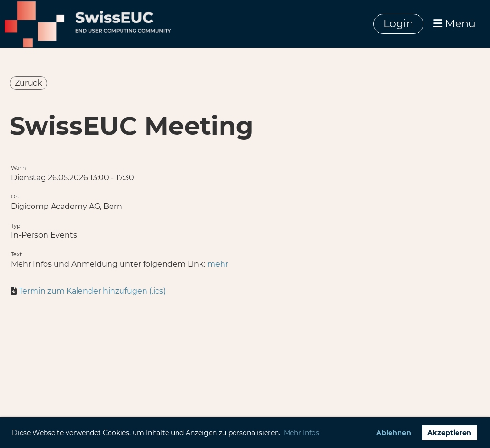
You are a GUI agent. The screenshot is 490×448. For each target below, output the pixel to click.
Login (398, 24)
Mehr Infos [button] (301, 433)
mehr (218, 264)
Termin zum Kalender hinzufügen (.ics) (92, 291)
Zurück (28, 83)
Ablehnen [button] (394, 433)
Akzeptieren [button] (449, 433)
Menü (454, 24)
